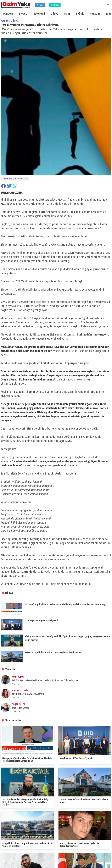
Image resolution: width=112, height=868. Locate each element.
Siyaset (24, 14)
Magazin (95, 14)
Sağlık (80, 14)
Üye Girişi (40, 5)
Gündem (8, 14)
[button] (108, 4)
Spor (67, 14)
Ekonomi (40, 14)
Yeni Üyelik (55, 5)
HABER (5, 21)
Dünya (55, 14)
